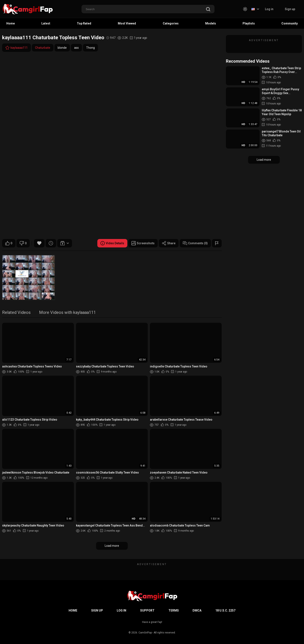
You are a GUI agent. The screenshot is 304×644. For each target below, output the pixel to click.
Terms (174, 610)
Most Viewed (127, 23)
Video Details (112, 243)
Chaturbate (43, 48)
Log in (269, 9)
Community (290, 23)
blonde (62, 48)
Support (147, 610)
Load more (112, 546)
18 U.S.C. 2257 (225, 610)
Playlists (249, 23)
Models (211, 23)
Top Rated (84, 23)
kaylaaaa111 (16, 48)
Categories (171, 23)
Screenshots (143, 243)
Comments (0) (195, 243)
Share (169, 243)
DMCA (197, 610)
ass (76, 48)
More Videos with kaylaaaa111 (67, 313)
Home (11, 23)
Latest (46, 23)
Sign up (290, 9)
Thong (90, 48)
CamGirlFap (145, 633)
